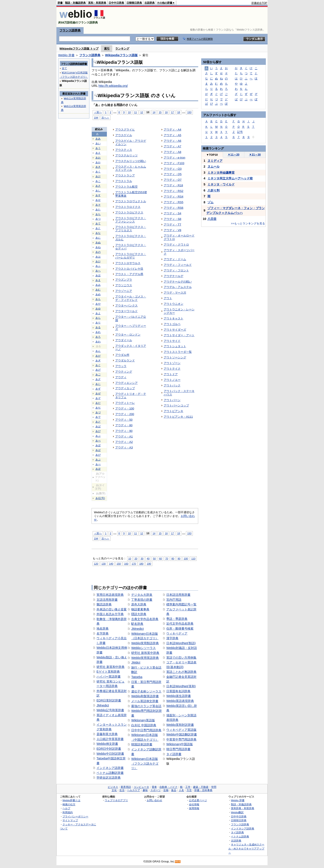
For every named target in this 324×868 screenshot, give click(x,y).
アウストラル (124, 181)
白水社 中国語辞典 (144, 725)
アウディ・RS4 (174, 197)
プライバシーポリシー (75, 816)
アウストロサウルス (128, 263)
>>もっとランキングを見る (248, 223)
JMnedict (103, 705)
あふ (98, 266)
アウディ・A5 (172, 135)
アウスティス (124, 150)
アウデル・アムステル (178, 287)
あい (98, 143)
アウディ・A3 (124, 447)
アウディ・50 (124, 420)
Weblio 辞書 (66, 55)
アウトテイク (172, 369)
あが (98, 356)
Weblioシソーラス (143, 648)
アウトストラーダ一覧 (178, 352)
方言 (189, 790)
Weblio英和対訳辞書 (180, 725)
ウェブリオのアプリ (116, 800)
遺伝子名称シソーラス (146, 691)
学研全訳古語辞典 (109, 778)
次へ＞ (105, 117)
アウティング (124, 372)
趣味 (145, 790)
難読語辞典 (104, 604)
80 (173, 558)
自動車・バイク (168, 787)
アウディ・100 (125, 408)
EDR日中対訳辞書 (109, 749)
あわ (98, 342)
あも (98, 299)
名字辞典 (103, 633)
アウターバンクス (126, 306)
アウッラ (121, 366)
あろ (98, 337)
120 (96, 564)
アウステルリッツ (126, 155)
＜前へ (98, 112)
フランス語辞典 (70, 30)
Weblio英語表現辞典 (180, 701)
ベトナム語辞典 (240, 836)
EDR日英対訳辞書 (109, 700)
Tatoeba (137, 677)
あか (98, 162)
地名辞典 (103, 628)
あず (98, 389)
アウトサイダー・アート (179, 335)
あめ (98, 294)
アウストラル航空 (126, 187)
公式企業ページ (198, 800)
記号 (240, 132)
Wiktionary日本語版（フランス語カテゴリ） (145, 763)
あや (98, 304)
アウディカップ (125, 388)
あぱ (98, 450)
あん (98, 351)
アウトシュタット (175, 346)
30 (142, 558)
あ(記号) (100, 498)
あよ (98, 313)
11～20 (234, 155)
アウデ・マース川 (175, 293)
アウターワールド (126, 311)
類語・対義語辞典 (75, 3)
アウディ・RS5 (174, 202)
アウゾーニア (124, 291)
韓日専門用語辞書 (178, 749)
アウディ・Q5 (173, 174)
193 (189, 112)
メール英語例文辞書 (145, 701)
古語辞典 (150, 3)
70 (167, 558)
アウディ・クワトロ (176, 245)
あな (98, 233)
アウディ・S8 (172, 219)
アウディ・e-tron (174, 158)
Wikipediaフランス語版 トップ (79, 49)
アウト (168, 298)
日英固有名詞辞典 (178, 691)
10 (129, 112)
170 (134, 564)
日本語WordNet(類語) (181, 643)
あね (98, 247)
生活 (122, 790)
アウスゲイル (124, 135)
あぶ (98, 436)
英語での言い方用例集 (181, 658)
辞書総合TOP (259, 3)
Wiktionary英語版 (143, 720)
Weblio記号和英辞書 (110, 710)
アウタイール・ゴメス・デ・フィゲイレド (131, 298)
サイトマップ (70, 820)
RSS (178, 862)
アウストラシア (125, 175)
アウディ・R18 (173, 185)
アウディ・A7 (172, 146)
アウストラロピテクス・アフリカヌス (131, 229)
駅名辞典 (137, 624)
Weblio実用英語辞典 (145, 658)
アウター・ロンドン (128, 335)
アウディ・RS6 (174, 208)
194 (96, 117)
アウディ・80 (124, 425)
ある (98, 327)
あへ (98, 271)
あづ (98, 412)
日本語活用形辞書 (178, 595)
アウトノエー (172, 380)
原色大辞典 (139, 604)
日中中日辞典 (116, 3)
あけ (98, 176)
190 (149, 564)
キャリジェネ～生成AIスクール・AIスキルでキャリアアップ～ (246, 848)
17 (172, 112)
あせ (98, 200)
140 (111, 564)
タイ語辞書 (174, 754)
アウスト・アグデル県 (129, 274)
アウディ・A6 (172, 141)
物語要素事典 (140, 609)
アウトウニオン (174, 304)
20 (136, 558)
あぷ (98, 460)
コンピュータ (141, 787)
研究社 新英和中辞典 (111, 667)
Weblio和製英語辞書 (145, 696)
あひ (98, 261)
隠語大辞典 (139, 614)
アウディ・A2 (124, 442)
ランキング (122, 49)
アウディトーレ (125, 403)
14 (154, 112)
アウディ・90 (124, 431)
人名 (181, 790)
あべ (98, 441)
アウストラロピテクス (129, 212)
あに (98, 238)
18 (179, 112)
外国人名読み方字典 (110, 614)
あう (98, 148)
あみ (98, 285)
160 (126, 564)
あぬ (98, 243)
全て (64, 68)
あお (98, 158)
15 (160, 112)
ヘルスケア (134, 790)
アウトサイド (172, 341)
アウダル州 (122, 355)
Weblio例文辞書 (107, 744)
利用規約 (68, 812)
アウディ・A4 (172, 130)
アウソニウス (124, 285)
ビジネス (113, 787)
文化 (114, 790)
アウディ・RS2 (174, 191)
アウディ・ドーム (175, 259)
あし (98, 191)
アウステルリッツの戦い (131, 161)
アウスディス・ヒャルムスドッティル (131, 168)
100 (186, 558)
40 (148, 558)
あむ (98, 290)
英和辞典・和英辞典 (243, 808)
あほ (98, 275)
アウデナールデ (174, 276)
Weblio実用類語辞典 (145, 643)
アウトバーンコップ (176, 405)
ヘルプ (66, 808)
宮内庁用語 (174, 600)
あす (98, 195)
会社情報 (194, 804)
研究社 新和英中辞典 (145, 653)
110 (193, 558)
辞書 (60, 3)
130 (104, 564)
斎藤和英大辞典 (107, 734)
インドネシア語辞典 (243, 828)
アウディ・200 (125, 414)
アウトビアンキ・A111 (178, 417)
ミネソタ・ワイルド (221, 184)
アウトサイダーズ (175, 330)
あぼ (98, 445)
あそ (98, 205)
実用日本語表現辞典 (110, 595)
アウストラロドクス (128, 207)
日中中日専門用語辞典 (146, 730)
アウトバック (172, 385)
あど (98, 422)
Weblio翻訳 (237, 812)
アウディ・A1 (124, 436)
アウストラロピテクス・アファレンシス (131, 220)
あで (98, 417)
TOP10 (212, 155)
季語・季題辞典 (177, 619)
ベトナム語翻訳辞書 (110, 773)
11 (136, 112)
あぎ (98, 361)
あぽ (98, 469)
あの (98, 252)
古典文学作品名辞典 (145, 619)
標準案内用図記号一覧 (181, 604)
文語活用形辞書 (107, 600)
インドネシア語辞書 (110, 768)
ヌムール (213, 166)
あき (98, 167)
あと (98, 228)
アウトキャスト (174, 318)
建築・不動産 (201, 787)
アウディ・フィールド (178, 265)
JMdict (136, 663)
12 (142, 112)
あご (98, 375)
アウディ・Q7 (173, 180)
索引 (107, 49)
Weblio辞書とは (71, 800)
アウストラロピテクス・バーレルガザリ (131, 256)
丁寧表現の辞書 (142, 600)
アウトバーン (172, 400)
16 (166, 112)
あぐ (98, 365)
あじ (98, 384)
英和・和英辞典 (97, 3)
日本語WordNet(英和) (181, 686)
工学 (188, 787)
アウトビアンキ (174, 411)
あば (98, 426)
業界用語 (126, 787)
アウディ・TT (172, 225)
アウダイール (124, 340)
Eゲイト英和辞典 (108, 672)
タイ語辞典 (237, 832)
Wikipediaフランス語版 (121, 55)
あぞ (98, 398)
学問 (214, 787)
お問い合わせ (154, 800)
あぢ (98, 408)
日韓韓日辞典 (134, 3)
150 (119, 564)
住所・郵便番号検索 (180, 628)
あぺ (98, 464)
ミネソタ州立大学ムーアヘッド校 (230, 178)
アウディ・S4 (172, 213)
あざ (98, 379)
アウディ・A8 (172, 152)
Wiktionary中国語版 (180, 744)
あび (98, 431)
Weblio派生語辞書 (179, 696)
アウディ (121, 377)
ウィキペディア (177, 633)
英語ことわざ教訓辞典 (181, 672)
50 (154, 558)
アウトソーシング (175, 357)
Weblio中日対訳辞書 (110, 754)
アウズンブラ (124, 280)
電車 (154, 787)
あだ (98, 403)
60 (161, 558)
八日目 (212, 219)
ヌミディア (215, 161)
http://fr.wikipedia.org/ (113, 86)
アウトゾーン (172, 363)
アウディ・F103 (174, 163)
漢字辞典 (172, 638)
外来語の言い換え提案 (112, 609)
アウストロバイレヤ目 (129, 269)
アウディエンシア (126, 383)
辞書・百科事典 (203, 790)
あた (98, 210)
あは (98, 257)
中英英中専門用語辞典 (181, 739)
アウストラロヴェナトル (131, 201)
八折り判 (213, 190)
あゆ (98, 309)
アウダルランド (125, 360)
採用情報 (194, 808)
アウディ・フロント (176, 270)
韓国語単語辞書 (142, 744)
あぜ (98, 394)
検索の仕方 (69, 804)
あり (98, 323)
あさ (98, 186)
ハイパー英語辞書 (109, 677)
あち (98, 214)
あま (98, 280)
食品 (174, 790)
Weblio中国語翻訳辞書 (182, 734)
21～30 (255, 155)
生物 (166, 790)
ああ (98, 139)
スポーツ (156, 790)
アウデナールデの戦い (178, 282)
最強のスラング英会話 (146, 706)
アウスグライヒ (125, 130)
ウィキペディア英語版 (181, 730)
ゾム (210, 202)
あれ (98, 332)
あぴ (98, 455)
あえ (98, 153)
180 (141, 564)
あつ (98, 219)
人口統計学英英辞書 (110, 739)
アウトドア (171, 374)
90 (179, 558)
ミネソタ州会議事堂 (221, 173)
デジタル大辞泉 (142, 595)
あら (98, 318)
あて (98, 224)
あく (98, 172)
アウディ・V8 (172, 230)
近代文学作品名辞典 (180, 624)
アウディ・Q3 (173, 169)
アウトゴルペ (172, 324)
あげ (98, 370)
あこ (98, 181)
